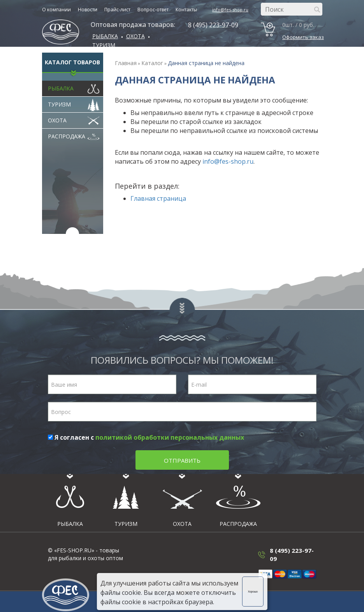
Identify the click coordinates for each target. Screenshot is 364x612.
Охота (74, 119)
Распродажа (74, 134)
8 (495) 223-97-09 (213, 25)
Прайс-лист (117, 10)
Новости (88, 10)
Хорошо (253, 592)
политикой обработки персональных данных (170, 437)
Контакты (186, 10)
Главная (126, 63)
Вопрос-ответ (153, 10)
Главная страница (158, 198)
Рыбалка (105, 36)
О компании (56, 10)
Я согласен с (146, 437)
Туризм (104, 45)
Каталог (152, 63)
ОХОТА (135, 36)
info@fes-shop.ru (230, 10)
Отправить (182, 460)
